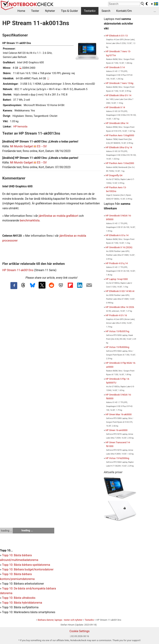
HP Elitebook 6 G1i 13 (117, 36)
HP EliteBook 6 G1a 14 (117, 235)
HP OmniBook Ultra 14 (117, 123)
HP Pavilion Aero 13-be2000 (120, 163)
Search (106, 11)
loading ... (6, 531)
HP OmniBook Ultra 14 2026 (120, 307)
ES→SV (42, 146)
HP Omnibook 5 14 (115, 67)
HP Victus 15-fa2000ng (117, 458)
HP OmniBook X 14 (115, 107)
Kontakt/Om (124, 11)
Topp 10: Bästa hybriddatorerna (22, 603)
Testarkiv (90, 11)
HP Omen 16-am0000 (116, 430)
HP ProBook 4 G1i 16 (116, 315)
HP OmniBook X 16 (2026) (119, 247)
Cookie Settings (80, 631)
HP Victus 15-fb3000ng (117, 347)
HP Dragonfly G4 (114, 175)
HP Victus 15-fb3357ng (117, 331)
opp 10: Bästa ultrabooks (19, 598)
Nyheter (50, 11)
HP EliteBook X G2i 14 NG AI (120, 291)
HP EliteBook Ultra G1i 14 (118, 95)
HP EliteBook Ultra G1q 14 (119, 147)
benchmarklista (30, 220)
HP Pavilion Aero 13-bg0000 (120, 135)
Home (21, 11)
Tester (35, 11)
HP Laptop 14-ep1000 (117, 279)
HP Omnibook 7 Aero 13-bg (119, 83)
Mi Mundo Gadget (21, 146)
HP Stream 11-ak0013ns (18, 270)
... (155, 11)
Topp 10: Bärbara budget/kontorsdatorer (28, 569)
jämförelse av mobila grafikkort (58, 216)
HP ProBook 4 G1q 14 (117, 263)
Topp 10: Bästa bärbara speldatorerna (26, 565)
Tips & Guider (69, 11)
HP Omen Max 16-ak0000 (118, 414)
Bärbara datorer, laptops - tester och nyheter (60, 620)
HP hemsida (20, 127)
